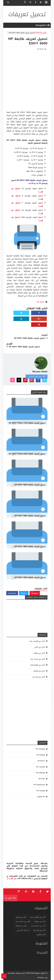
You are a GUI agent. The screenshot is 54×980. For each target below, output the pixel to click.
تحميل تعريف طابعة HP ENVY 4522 (30, 577)
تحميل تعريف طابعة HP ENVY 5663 (30, 547)
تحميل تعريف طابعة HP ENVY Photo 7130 (27, 423)
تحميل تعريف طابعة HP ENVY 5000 (28, 41)
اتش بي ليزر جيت (39, 677)
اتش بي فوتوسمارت (37, 665)
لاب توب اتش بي (23, 930)
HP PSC (42, 779)
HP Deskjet (41, 755)
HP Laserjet (41, 767)
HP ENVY (37, 33)
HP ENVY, (40, 49)
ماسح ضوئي (41, 934)
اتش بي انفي (40, 647)
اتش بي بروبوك (39, 653)
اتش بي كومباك (39, 671)
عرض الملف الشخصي (37, 376)
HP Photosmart (39, 785)
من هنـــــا (12, 879)
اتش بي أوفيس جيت (37, 641)
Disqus (24, 593)
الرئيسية (43, 33)
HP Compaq (40, 749)
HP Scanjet (41, 791)
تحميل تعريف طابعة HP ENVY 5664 (30, 485)
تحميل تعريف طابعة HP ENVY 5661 (30, 516)
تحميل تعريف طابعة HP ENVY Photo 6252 (27, 454)
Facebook (12, 593)
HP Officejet (40, 773)
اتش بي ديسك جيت (38, 659)
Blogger (35, 593)
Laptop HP (41, 797)
